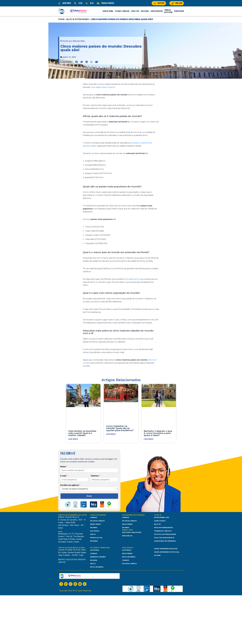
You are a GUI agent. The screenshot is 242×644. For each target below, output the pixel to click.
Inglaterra (127, 524)
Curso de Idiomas (98, 515)
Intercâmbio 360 (162, 518)
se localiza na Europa (134, 279)
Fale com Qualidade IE (164, 538)
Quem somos (160, 521)
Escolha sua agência (70, 485)
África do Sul (96, 538)
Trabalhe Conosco (163, 531)
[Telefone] (104, 480)
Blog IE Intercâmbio (78, 19)
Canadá (94, 518)
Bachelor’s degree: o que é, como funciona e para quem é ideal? (158, 433)
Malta (93, 534)
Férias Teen (135, 11)
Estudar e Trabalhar (122, 11)
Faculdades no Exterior (133, 515)
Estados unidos (129, 564)
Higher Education (157, 11)
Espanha (94, 541)
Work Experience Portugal (167, 552)
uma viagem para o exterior (103, 87)
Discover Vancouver (132, 532)
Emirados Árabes (98, 557)
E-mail (64, 476)
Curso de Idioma (108, 11)
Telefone (95, 476)
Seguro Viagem (179, 11)
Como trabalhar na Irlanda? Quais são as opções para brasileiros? (120, 428)
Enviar (89, 496)
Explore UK (127, 536)
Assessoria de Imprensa (165, 541)
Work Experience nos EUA (166, 549)
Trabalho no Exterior (168, 11)
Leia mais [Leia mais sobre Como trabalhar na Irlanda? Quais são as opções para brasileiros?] (111, 434)
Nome (64, 467)
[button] (77, 62)
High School (145, 11)
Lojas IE (158, 515)
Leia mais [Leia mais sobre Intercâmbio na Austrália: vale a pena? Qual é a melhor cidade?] (73, 439)
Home (61, 19)
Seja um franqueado (164, 528)
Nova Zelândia (97, 567)
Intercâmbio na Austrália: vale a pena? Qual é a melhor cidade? (82, 433)
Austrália (95, 531)
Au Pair (157, 555)
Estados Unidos (97, 521)
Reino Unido (96, 524)
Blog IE (157, 524)
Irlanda (94, 528)
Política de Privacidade (165, 534)
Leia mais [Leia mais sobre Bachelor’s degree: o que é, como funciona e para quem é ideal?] (149, 439)
